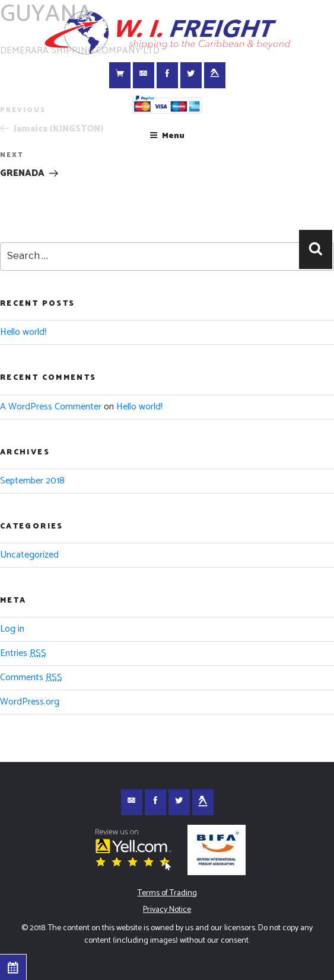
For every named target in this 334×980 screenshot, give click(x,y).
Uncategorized (29, 555)
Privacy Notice (167, 910)
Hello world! (23, 332)
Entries (23, 653)
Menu (167, 136)
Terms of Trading (167, 893)
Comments (31, 678)
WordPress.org (30, 702)
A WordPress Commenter (51, 407)
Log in (12, 629)
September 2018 (32, 481)
